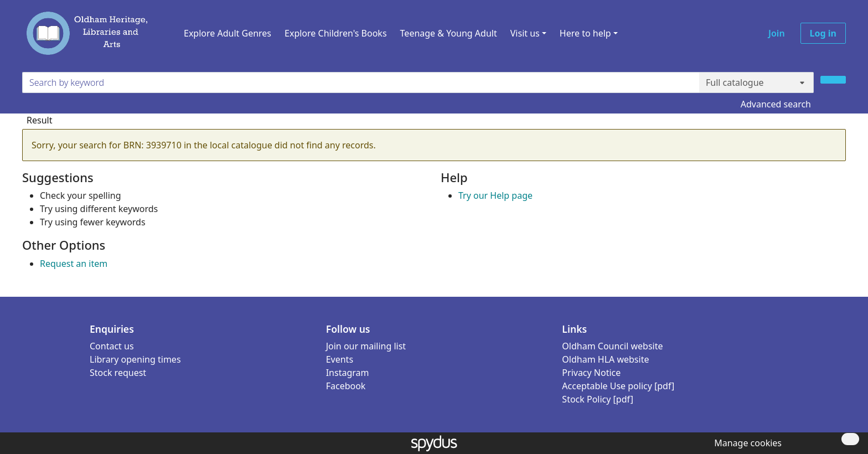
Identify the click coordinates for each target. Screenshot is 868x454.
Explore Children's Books (336, 33)
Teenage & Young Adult (449, 33)
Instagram (348, 373)
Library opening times (135, 359)
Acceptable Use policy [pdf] (618, 386)
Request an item (74, 264)
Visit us (525, 33)
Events (340, 359)
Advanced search (776, 104)
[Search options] (756, 82)
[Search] (833, 80)
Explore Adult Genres (228, 33)
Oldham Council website (612, 346)
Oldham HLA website (605, 359)
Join (777, 33)
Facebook (346, 386)
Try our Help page (495, 195)
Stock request (118, 373)
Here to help (585, 33)
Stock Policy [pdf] (598, 399)
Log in (823, 33)
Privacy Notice (591, 373)
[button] (746, 443)
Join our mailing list (366, 346)
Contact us (112, 346)
